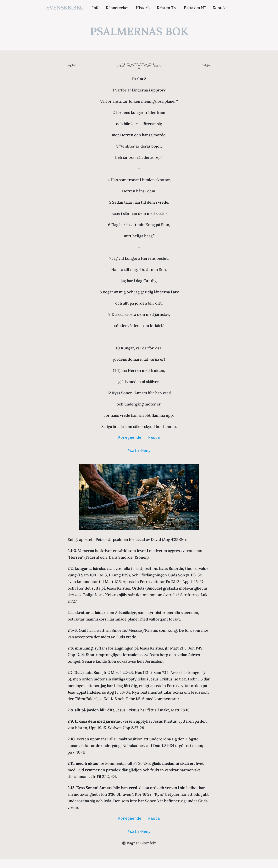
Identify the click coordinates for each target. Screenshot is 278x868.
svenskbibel (65, 8)
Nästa (154, 438)
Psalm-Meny (139, 451)
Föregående (130, 438)
